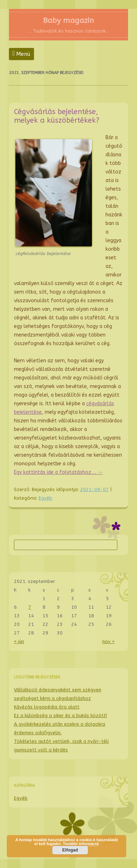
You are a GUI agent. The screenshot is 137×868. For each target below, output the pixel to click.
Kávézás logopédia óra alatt (47, 707)
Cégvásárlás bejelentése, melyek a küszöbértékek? (57, 116)
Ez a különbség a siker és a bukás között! (60, 715)
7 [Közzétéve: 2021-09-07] (30, 607)
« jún (19, 641)
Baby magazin (68, 21)
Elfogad (70, 850)
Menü (23, 54)
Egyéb (45, 498)
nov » (108, 641)
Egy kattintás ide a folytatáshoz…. (58, 472)
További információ (81, 844)
